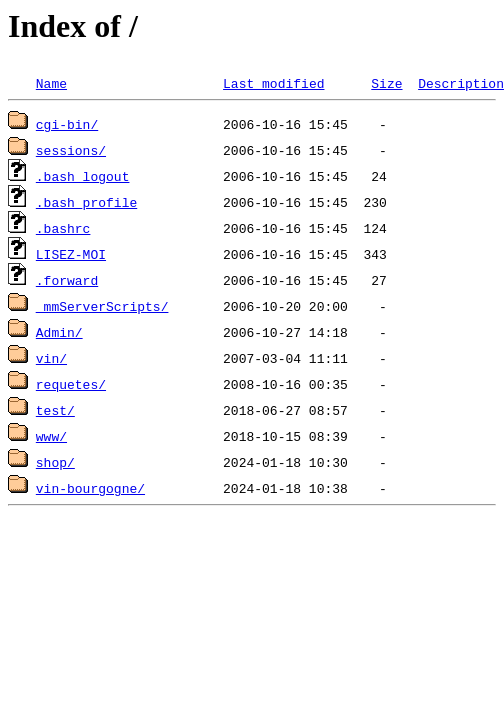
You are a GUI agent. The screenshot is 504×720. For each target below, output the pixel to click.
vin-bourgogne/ (90, 488)
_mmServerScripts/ (102, 306)
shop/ (55, 462)
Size (386, 83)
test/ (55, 410)
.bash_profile (86, 202)
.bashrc (63, 228)
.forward (67, 280)
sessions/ (71, 150)
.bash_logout (83, 176)
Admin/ (59, 332)
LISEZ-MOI (71, 254)
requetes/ (71, 384)
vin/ (51, 358)
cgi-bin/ (67, 124)
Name (51, 83)
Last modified (273, 83)
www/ (51, 436)
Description (461, 83)
